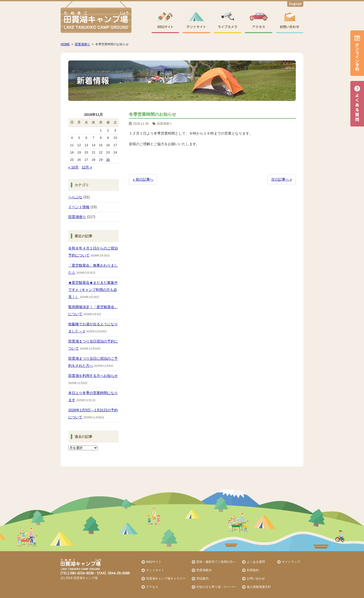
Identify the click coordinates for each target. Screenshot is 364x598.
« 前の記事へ (143, 179)
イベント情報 (79, 207)
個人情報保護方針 (259, 587)
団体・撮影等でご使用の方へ (216, 562)
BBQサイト (154, 562)
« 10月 (73, 167)
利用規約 (253, 570)
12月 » (87, 167)
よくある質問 (256, 562)
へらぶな (75, 197)
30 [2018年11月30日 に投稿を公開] (108, 160)
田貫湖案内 (204, 570)
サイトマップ (291, 562)
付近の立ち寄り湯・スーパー (216, 587)
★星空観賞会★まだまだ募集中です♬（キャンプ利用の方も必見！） (93, 290)
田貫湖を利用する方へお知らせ (93, 376)
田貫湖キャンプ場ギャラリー (166, 578)
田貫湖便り (77, 217)
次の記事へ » (282, 179)
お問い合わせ (256, 578)
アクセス (152, 587)
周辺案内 (202, 578)
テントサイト (155, 570)
